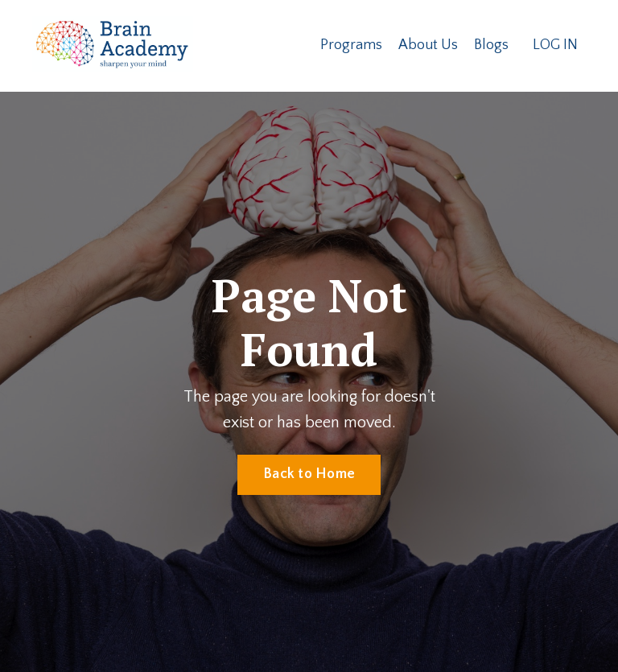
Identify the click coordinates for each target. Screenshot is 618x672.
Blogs (491, 45)
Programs (351, 45)
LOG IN (555, 45)
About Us (428, 45)
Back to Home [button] (309, 474)
